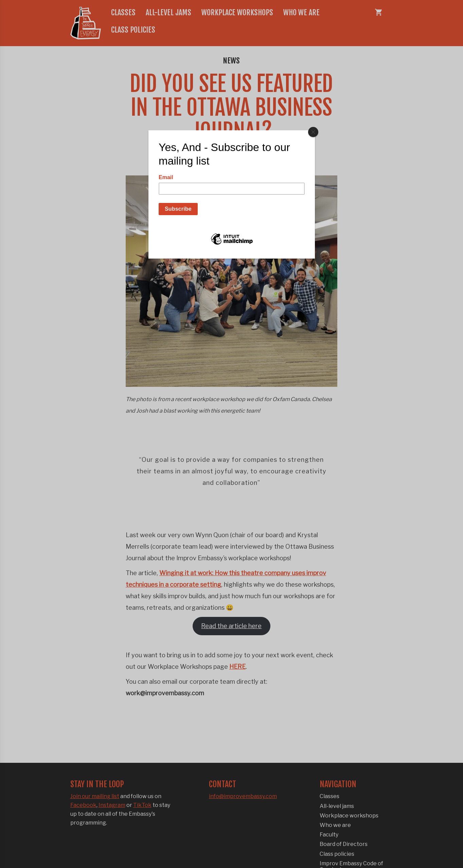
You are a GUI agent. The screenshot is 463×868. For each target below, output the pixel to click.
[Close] (313, 132)
